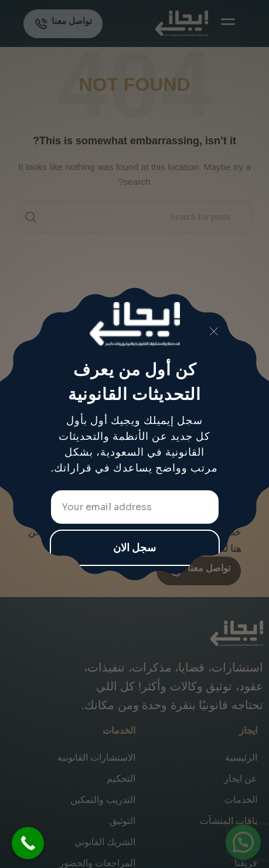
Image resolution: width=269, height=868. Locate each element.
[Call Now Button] (28, 843)
